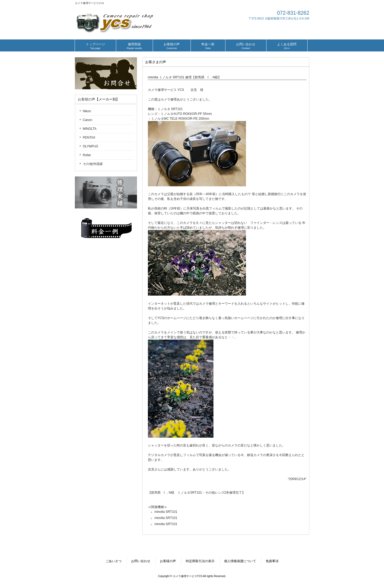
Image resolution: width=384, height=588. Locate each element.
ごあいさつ (114, 561)
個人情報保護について (240, 561)
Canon (88, 120)
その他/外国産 (93, 164)
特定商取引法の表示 (200, 561)
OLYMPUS (91, 146)
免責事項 (272, 561)
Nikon (87, 111)
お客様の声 (86, 99)
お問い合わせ (141, 561)
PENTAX (89, 138)
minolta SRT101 (166, 512)
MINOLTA (90, 129)
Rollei (87, 155)
